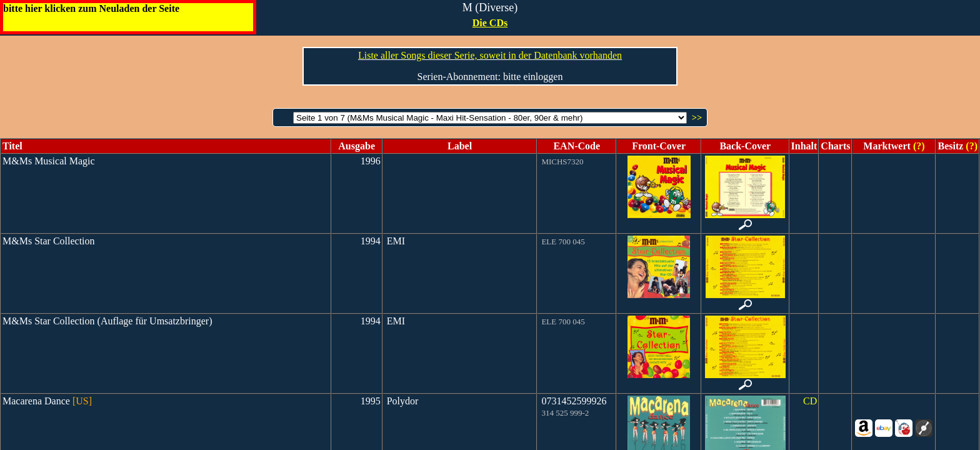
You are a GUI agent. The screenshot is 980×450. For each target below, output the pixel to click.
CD (810, 401)
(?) (918, 146)
